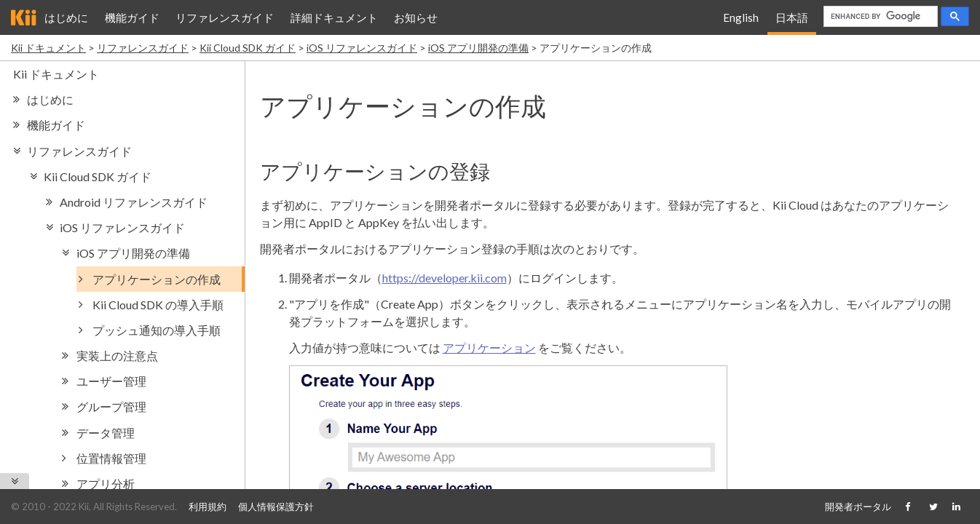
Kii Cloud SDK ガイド (248, 48)
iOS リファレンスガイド (362, 48)
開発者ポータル (858, 507)
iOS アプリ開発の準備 (478, 48)
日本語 (792, 17)
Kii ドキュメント (48, 48)
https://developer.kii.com (444, 278)
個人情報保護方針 (276, 507)
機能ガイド (132, 17)
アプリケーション (489, 348)
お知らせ (416, 17)
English (741, 17)
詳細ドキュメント (334, 17)
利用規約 (208, 507)
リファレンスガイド (225, 17)
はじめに (66, 17)
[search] (879, 17)
